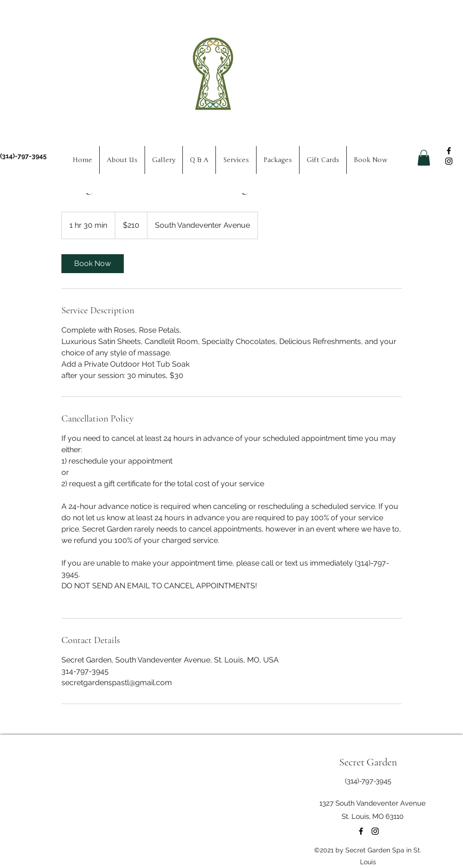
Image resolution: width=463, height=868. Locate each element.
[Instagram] (449, 161)
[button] (424, 158)
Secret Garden (368, 762)
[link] (93, 264)
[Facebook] (449, 151)
